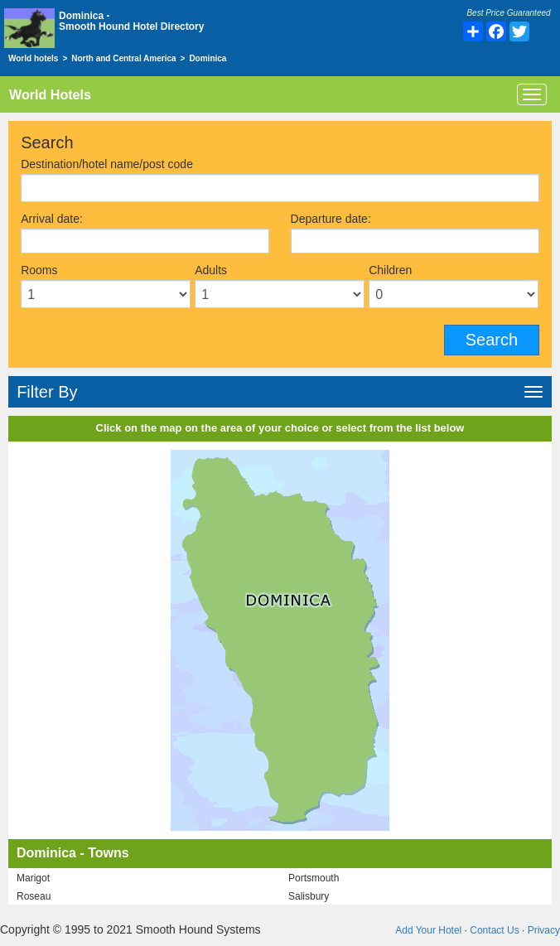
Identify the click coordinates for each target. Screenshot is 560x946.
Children (390, 270)
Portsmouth (314, 878)
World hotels (33, 58)
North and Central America (123, 58)
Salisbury (309, 896)
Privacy (544, 930)
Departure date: (331, 219)
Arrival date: (52, 219)
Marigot (33, 878)
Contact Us (494, 930)
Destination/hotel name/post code (107, 164)
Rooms (39, 270)
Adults (211, 270)
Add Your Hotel (428, 930)
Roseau (34, 896)
